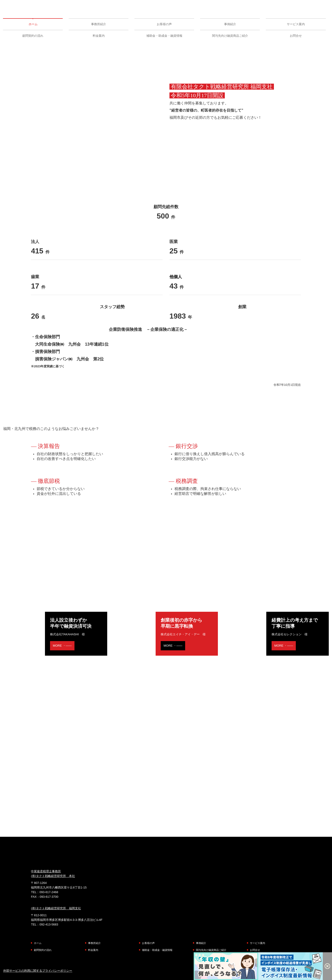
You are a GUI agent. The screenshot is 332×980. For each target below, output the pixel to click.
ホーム (33, 24)
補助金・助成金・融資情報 (164, 36)
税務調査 (187, 481)
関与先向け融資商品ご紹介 (230, 36)
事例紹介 (230, 24)
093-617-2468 (49, 892)
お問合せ (296, 36)
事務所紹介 (99, 24)
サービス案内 (296, 24)
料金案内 (99, 36)
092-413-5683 (49, 924)
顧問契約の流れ (33, 36)
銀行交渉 (187, 446)
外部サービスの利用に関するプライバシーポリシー (38, 971)
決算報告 (49, 446)
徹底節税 (49, 481)
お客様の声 (164, 24)
